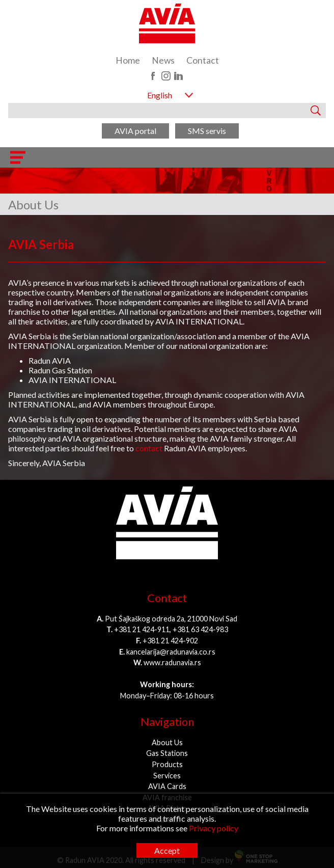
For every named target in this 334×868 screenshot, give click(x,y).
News (163, 60)
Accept (167, 850)
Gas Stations (167, 753)
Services (167, 776)
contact (149, 448)
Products (167, 764)
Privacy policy (214, 828)
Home (128, 60)
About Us (167, 742)
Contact (203, 60)
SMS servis (207, 131)
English (160, 95)
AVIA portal (135, 131)
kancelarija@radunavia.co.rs (171, 652)
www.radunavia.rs (172, 662)
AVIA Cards (167, 786)
